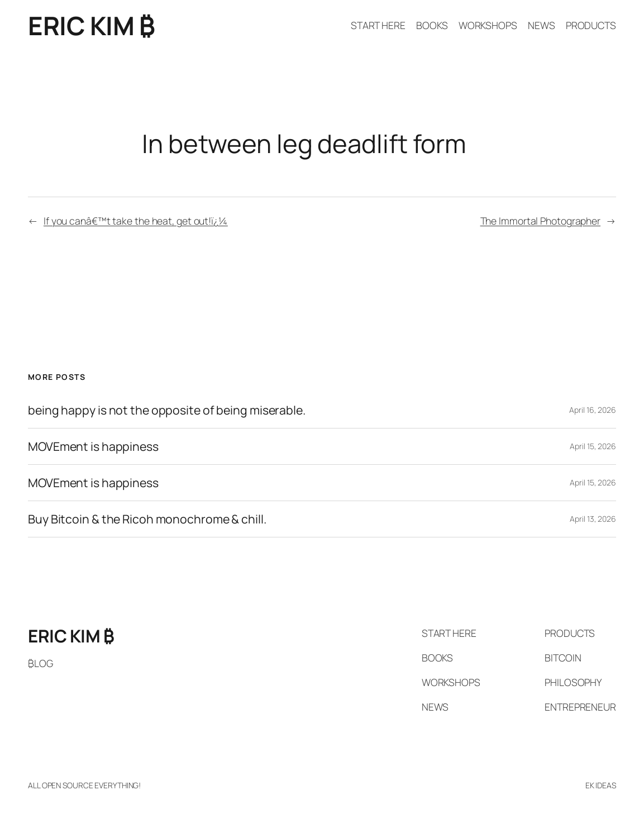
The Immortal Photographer (541, 221)
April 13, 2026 (593, 519)
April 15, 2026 (593, 446)
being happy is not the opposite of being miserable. (167, 410)
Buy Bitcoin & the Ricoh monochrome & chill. (147, 519)
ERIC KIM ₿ (91, 25)
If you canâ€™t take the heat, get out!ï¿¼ (136, 221)
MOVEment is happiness (93, 446)
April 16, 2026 (593, 410)
